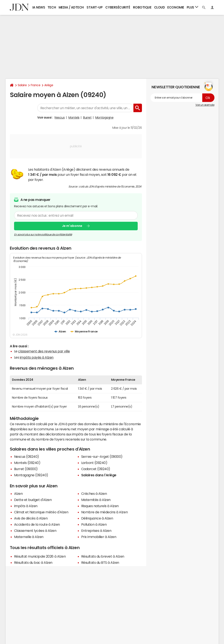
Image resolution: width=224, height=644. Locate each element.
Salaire (22, 85)
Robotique (142, 7)
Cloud (160, 7)
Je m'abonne (72, 226)
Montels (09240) (27, 463)
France (35, 85)
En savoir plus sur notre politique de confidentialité (43, 234)
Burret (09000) (26, 469)
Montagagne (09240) (31, 475)
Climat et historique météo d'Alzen (41, 512)
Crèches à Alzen (94, 494)
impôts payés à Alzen (37, 357)
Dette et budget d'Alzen (33, 500)
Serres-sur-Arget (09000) (102, 457)
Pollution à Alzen (94, 524)
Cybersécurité (118, 7)
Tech (52, 7)
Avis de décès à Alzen (31, 518)
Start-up (95, 7)
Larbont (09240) (94, 463)
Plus (192, 7)
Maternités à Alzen (96, 500)
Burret (87, 117)
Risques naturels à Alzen (100, 506)
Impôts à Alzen (26, 506)
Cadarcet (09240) (96, 469)
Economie (176, 7)
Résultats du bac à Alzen (33, 562)
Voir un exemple (205, 105)
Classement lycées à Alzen (35, 531)
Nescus (60, 117)
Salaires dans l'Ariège (99, 475)
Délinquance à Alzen (97, 518)
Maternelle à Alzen (29, 537)
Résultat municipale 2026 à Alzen (40, 556)
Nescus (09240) (27, 457)
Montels (74, 117)
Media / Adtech (71, 7)
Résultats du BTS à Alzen (100, 562)
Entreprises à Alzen (96, 531)
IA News (39, 7)
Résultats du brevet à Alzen (103, 556)
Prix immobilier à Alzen (99, 537)
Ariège (49, 85)
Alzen (18, 494)
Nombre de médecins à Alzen (105, 512)
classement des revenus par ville (44, 351)
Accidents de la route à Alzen (37, 524)
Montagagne (104, 117)
